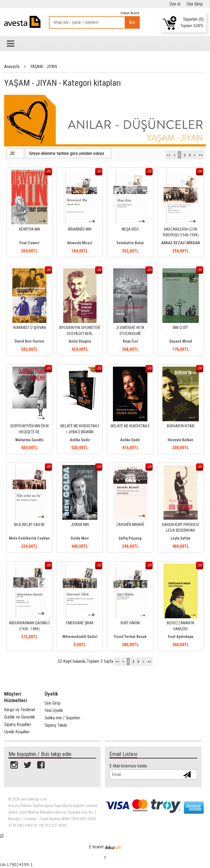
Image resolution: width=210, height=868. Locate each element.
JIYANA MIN (80, 525)
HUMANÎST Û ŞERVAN (29, 328)
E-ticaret (96, 847)
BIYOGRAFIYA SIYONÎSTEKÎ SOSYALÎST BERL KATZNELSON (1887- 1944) (80, 334)
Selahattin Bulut (130, 243)
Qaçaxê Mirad (181, 341)
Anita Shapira (80, 341)
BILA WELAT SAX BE (30, 525)
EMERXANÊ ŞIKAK (80, 623)
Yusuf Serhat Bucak (130, 637)
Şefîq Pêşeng (130, 538)
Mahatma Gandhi (29, 440)
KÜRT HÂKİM (130, 623)
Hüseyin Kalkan (180, 440)
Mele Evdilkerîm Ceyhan (29, 538)
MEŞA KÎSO (130, 229)
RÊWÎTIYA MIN (30, 229)
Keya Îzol (130, 341)
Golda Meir (80, 538)
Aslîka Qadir (80, 440)
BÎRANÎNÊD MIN (80, 229)
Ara (132, 22)
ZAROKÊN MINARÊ (130, 525)
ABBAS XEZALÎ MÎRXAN (180, 243)
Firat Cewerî (29, 243)
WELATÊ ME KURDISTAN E (130, 426)
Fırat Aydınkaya (181, 637)
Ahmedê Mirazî (80, 243)
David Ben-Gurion (29, 341)
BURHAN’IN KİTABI (181, 426)
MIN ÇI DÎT (180, 328)
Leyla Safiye (181, 538)
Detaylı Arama (130, 13)
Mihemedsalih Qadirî (80, 637)
